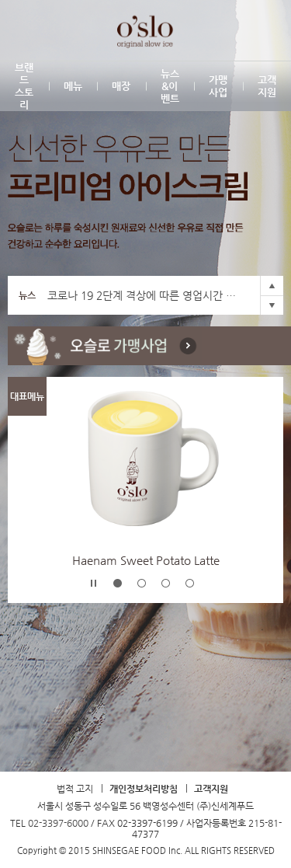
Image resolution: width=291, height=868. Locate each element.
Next (272, 305)
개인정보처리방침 (144, 789)
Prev (272, 286)
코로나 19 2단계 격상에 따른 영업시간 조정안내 (145, 295)
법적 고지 (75, 789)
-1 (118, 583)
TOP (146, 725)
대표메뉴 (27, 396)
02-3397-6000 (58, 823)
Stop (94, 583)
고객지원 (211, 789)
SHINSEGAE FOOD (29, 30)
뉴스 (27, 295)
